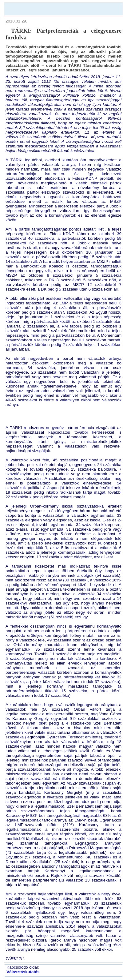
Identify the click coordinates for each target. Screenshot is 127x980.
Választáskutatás (23, 972)
